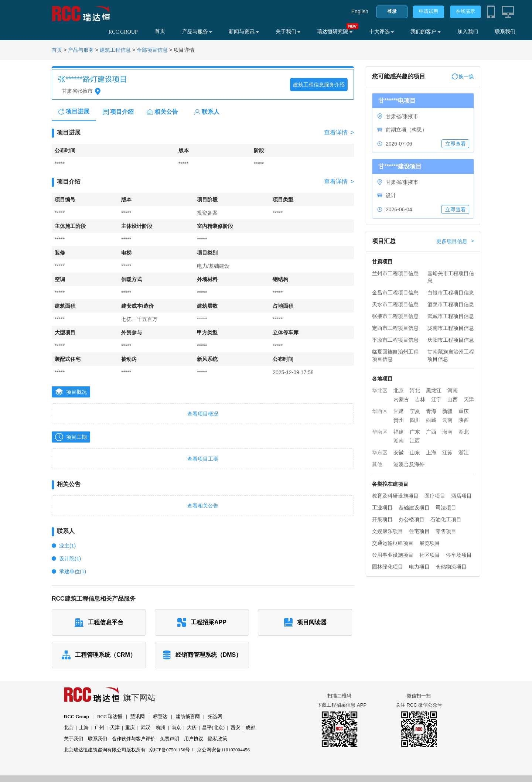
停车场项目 (459, 555)
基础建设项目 (414, 508)
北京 (399, 390)
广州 (99, 728)
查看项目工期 (203, 459)
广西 (431, 432)
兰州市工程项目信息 (395, 273)
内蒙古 (401, 399)
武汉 (146, 728)
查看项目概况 (203, 414)
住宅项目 (419, 531)
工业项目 (382, 508)
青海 (431, 411)
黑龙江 (434, 390)
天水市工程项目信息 (395, 304)
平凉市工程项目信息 (395, 340)
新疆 (447, 411)
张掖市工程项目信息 (395, 316)
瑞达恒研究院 (335, 32)
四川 (415, 420)
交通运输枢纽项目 (393, 543)
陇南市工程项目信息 (451, 328)
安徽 (399, 453)
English (360, 11)
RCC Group (76, 716)
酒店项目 (461, 496)
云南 (447, 420)
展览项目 (430, 543)
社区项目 (430, 555)
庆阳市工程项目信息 (451, 340)
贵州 (399, 420)
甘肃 (399, 411)
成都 (250, 728)
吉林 (420, 399)
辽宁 (436, 399)
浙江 (464, 453)
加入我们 (468, 32)
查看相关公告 (203, 506)
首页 (160, 31)
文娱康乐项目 (388, 531)
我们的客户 (426, 32)
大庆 (192, 728)
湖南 (399, 441)
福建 (399, 432)
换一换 (463, 76)
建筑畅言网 (188, 716)
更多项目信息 (455, 241)
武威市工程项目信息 (451, 316)
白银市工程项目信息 (451, 293)
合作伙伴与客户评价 (134, 739)
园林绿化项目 (388, 567)
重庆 (464, 411)
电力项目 (419, 567)
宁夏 (415, 411)
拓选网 (215, 716)
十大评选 (382, 32)
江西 (415, 441)
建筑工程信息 (115, 50)
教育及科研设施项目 (395, 496)
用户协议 (194, 739)
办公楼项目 (412, 519)
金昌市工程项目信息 (395, 293)
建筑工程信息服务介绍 (319, 85)
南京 (176, 728)
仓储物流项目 (451, 567)
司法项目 (446, 508)
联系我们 (505, 32)
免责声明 (170, 739)
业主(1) (67, 546)
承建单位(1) (73, 571)
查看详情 (339, 133)
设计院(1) (70, 559)
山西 (453, 399)
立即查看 (456, 144)
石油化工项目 (446, 519)
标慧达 (160, 716)
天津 (469, 399)
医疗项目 (435, 496)
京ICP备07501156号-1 (172, 750)
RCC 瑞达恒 (110, 716)
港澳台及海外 (409, 464)
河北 (415, 390)
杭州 (161, 728)
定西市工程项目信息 (395, 328)
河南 (453, 390)
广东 (415, 432)
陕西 (464, 420)
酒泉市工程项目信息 (451, 304)
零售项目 (446, 531)
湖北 (464, 432)
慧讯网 (138, 716)
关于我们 (288, 32)
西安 (235, 728)
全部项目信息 (152, 50)
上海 (431, 453)
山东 (415, 453)
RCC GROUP (123, 32)
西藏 (431, 420)
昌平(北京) (213, 728)
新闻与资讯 (244, 32)
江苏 (447, 453)
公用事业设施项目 (393, 555)
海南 (447, 432)
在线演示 (465, 11)
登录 (392, 11)
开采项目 (382, 519)
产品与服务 (197, 32)
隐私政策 (218, 739)
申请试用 (429, 11)
